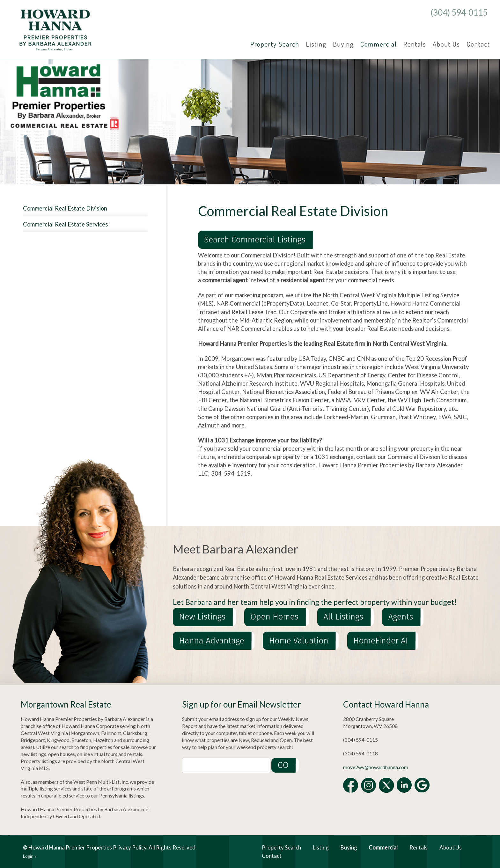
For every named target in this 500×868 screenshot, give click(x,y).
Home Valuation (299, 641)
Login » (30, 856)
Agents (401, 617)
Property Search (275, 44)
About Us (446, 44)
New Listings (202, 617)
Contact (478, 44)
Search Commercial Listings (255, 240)
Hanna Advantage (212, 641)
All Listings (343, 617)
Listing (316, 44)
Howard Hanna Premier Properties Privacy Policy (87, 847)
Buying (343, 44)
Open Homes (274, 617)
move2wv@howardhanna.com (376, 767)
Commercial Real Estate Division (65, 208)
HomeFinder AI (381, 641)
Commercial (379, 44)
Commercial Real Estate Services (65, 224)
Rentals (415, 44)
